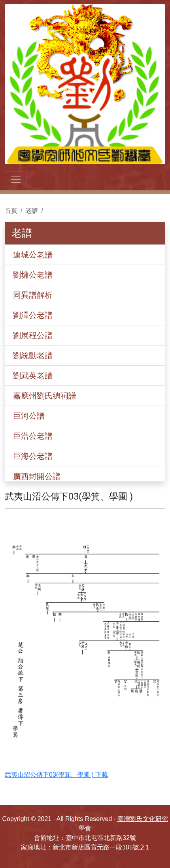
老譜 (32, 211)
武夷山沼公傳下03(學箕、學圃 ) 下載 (56, 775)
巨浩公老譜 (33, 436)
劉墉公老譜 (33, 275)
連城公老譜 (33, 255)
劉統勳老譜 (33, 355)
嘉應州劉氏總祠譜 (45, 396)
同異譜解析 (33, 295)
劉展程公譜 (33, 335)
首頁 (11, 211)
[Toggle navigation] (16, 179)
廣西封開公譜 (37, 476)
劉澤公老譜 (33, 315)
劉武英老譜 (33, 376)
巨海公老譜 (33, 456)
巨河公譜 (29, 416)
